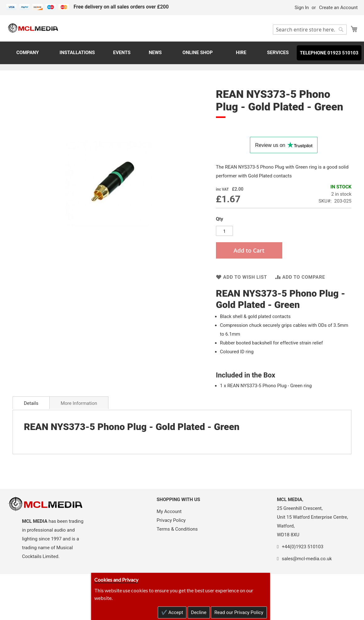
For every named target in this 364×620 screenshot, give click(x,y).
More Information (79, 403)
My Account (169, 511)
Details (31, 403)
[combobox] (310, 30)
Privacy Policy (171, 520)
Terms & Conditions (177, 529)
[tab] (31, 403)
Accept (175, 612)
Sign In (302, 8)
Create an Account (338, 8)
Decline (199, 612)
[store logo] (33, 28)
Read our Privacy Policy (239, 612)
